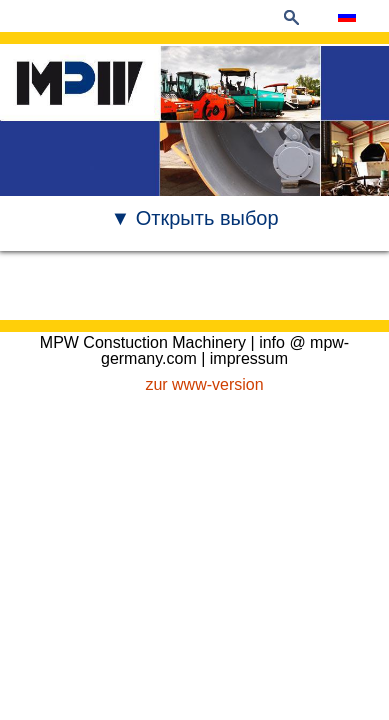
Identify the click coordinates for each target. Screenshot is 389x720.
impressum (249, 358)
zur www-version (204, 384)
